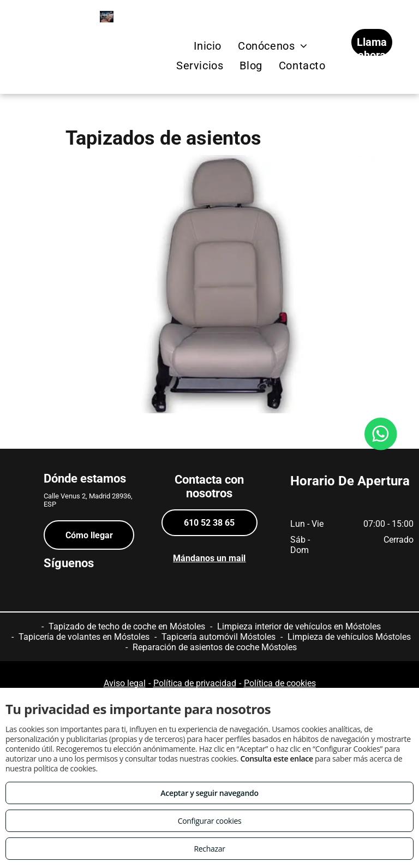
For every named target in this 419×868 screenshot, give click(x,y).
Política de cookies (280, 683)
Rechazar (209, 849)
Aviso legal (125, 683)
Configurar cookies (210, 821)
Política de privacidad (195, 683)
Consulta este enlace (276, 759)
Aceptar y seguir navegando (209, 793)
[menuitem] (208, 46)
